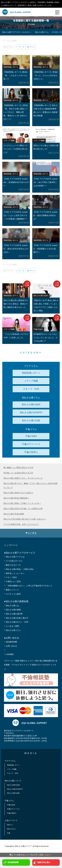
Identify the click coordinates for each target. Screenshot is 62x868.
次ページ (31, 47)
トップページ (11, 545)
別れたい (10, 825)
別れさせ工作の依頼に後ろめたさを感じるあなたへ (25, 519)
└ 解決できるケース (12, 565)
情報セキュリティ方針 (29, 661)
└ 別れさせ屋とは (11, 606)
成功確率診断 (11, 862)
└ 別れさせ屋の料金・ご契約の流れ (19, 569)
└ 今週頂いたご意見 (12, 582)
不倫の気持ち (31, 452)
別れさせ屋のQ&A (31, 404)
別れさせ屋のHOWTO (31, 412)
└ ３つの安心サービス (13, 561)
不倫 (9, 833)
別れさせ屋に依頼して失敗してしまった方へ (22, 503)
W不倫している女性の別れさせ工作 (18, 473)
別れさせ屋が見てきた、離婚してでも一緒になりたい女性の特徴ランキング (30, 485)
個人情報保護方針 (47, 661)
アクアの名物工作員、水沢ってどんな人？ (21, 524)
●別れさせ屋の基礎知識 (16, 601)
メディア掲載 (31, 381)
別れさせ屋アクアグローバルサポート (17, 32)
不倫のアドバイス (31, 444)
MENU (57, 12)
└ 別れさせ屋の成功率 (13, 614)
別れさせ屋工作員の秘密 (14, 514)
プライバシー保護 (11, 661)
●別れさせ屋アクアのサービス (20, 553)
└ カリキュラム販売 (12, 594)
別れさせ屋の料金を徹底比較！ (16, 498)
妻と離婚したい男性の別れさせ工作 (18, 468)
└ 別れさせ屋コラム (12, 630)
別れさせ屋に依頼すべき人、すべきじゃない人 (23, 478)
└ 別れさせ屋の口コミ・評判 (16, 622)
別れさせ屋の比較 (31, 420)
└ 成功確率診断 (11, 642)
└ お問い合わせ (11, 646)
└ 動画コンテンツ (11, 590)
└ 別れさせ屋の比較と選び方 (16, 618)
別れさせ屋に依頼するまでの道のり (18, 493)
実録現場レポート (31, 373)
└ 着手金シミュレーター (14, 573)
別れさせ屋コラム (42, 32)
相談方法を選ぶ (42, 863)
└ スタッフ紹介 (11, 577)
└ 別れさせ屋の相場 (12, 610)
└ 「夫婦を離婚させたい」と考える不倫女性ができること (28, 586)
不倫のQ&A (31, 436)
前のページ (8, 47)
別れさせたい (12, 829)
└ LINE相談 (9, 654)
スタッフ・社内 (31, 389)
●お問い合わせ (12, 638)
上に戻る (31, 533)
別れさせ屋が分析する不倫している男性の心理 (23, 509)
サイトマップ (25, 665)
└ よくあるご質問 (11, 626)
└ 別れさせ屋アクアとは (14, 557)
